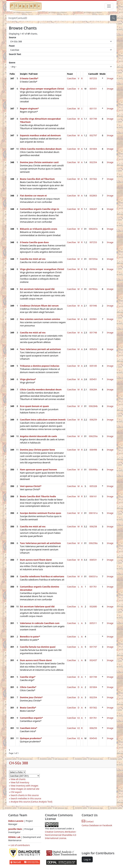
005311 (93, 623)
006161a (93, 513)
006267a (93, 229)
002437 (93, 660)
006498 (93, 450)
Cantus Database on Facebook (97, 825)
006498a (93, 470)
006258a (93, 543)
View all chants (18, 779)
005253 (93, 349)
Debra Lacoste (16, 821)
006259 (93, 420)
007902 (93, 269)
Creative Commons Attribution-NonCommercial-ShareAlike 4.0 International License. (61, 835)
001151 (93, 108)
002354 (93, 162)
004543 (93, 738)
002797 (93, 135)
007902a (93, 289)
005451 (93, 89)
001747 (93, 647)
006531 (93, 560)
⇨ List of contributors (19, 845)
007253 (93, 78)
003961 (93, 319)
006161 (93, 496)
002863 (93, 196)
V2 (78, 718)
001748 (93, 333)
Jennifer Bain (15, 829)
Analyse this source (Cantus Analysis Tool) (32, 802)
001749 (93, 119)
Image (110, 78)
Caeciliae (71, 78)
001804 (93, 149)
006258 (93, 526)
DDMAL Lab (14, 837)
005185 (93, 366)
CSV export (16, 792)
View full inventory (20, 782)
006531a (93, 576)
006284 (93, 389)
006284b (93, 406)
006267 (93, 209)
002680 (93, 606)
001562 (93, 179)
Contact (88, 821)
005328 (93, 486)
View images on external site (25, 789)
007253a (93, 259)
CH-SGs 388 (19, 763)
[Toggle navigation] (109, 6)
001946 (93, 306)
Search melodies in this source (26, 798)
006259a (93, 436)
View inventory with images (24, 786)
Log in (87, 859)
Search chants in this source (25, 795)
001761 (93, 587)
